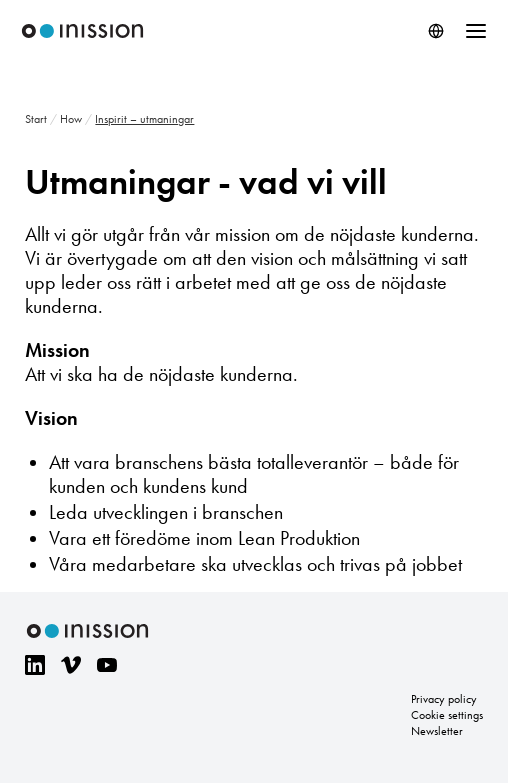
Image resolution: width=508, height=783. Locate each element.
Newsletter (437, 731)
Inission (82, 31)
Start (36, 119)
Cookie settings (447, 715)
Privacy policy (444, 699)
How (71, 119)
